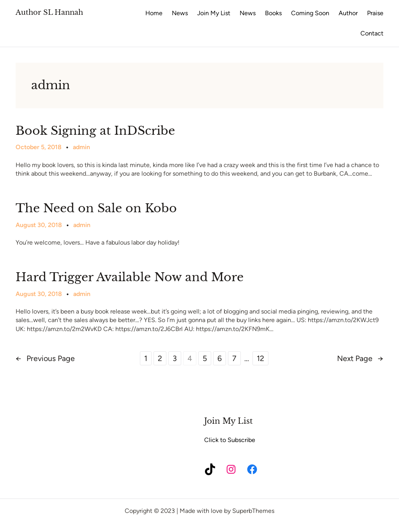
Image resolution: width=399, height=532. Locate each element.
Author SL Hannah (49, 12)
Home (154, 13)
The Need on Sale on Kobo (96, 208)
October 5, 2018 (39, 147)
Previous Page (45, 358)
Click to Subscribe (230, 440)
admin (81, 147)
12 (260, 358)
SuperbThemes (253, 511)
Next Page (360, 358)
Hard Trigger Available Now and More (130, 277)
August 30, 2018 (39, 225)
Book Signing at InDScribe (95, 131)
